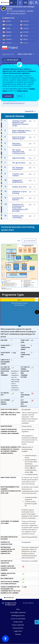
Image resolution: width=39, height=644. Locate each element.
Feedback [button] (37, 622)
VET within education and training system (15, 151)
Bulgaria (9, 25)
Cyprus (8, 28)
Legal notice (18, 631)
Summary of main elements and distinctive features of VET (16, 123)
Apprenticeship (15, 158)
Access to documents (18, 619)
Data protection (18, 628)
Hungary (9, 43)
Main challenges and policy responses (17, 131)
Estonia (26, 32)
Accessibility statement (18, 612)
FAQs (18, 609)
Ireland (26, 43)
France (26, 36)
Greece (25, 39)
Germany (9, 39)
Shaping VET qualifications (14, 181)
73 (31, 468)
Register (36, 3)
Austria (8, 21)
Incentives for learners (14, 199)
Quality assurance (16, 187)
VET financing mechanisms (14, 168)
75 (25, 587)
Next (37, 312)
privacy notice (22, 91)
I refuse (19, 96)
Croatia (26, 25)
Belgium (26, 21)
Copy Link (30, 121)
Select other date (25, 54)
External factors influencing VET (15, 138)
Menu (25, 3)
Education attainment (13, 144)
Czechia (26, 28)
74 (31, 472)
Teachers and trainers (14, 175)
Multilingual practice (18, 616)
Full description (12, 60)
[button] (5, 639)
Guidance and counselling (14, 217)
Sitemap (18, 634)
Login (31, 3)
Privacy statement (18, 625)
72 (14, 353)
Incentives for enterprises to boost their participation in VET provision (16, 208)
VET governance (15, 163)
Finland (8, 36)
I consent (8, 96)
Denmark (9, 32)
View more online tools (20, 3)
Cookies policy (18, 622)
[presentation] (19, 312)
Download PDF (31, 241)
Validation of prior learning (16, 192)
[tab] (19, 312)
